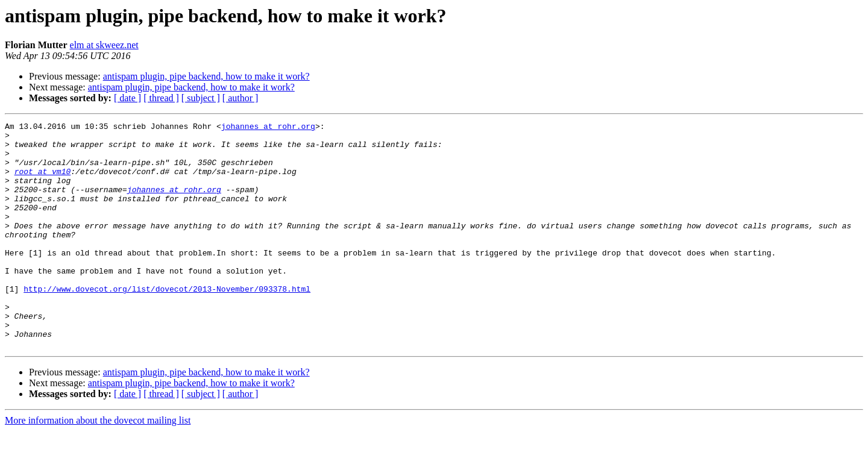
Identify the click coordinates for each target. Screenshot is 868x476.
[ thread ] (161, 98)
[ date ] (127, 98)
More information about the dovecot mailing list (98, 465)
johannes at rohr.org (268, 128)
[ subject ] (201, 98)
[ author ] (241, 98)
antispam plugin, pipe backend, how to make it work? (206, 76)
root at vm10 (43, 182)
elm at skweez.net (104, 45)
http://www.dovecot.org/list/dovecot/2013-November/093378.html (167, 323)
